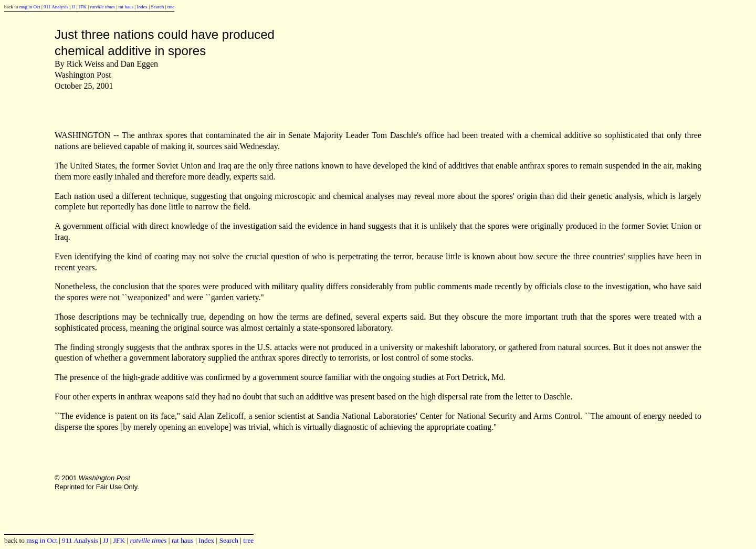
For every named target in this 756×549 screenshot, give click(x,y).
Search (158, 7)
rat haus (126, 7)
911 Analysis (56, 7)
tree (171, 7)
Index (142, 7)
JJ (73, 7)
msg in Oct (30, 7)
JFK (83, 7)
